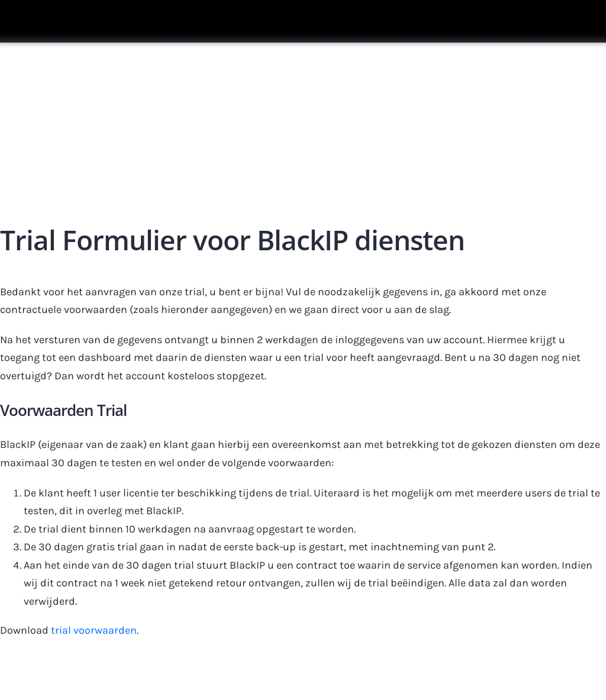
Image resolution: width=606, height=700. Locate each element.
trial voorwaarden (94, 630)
